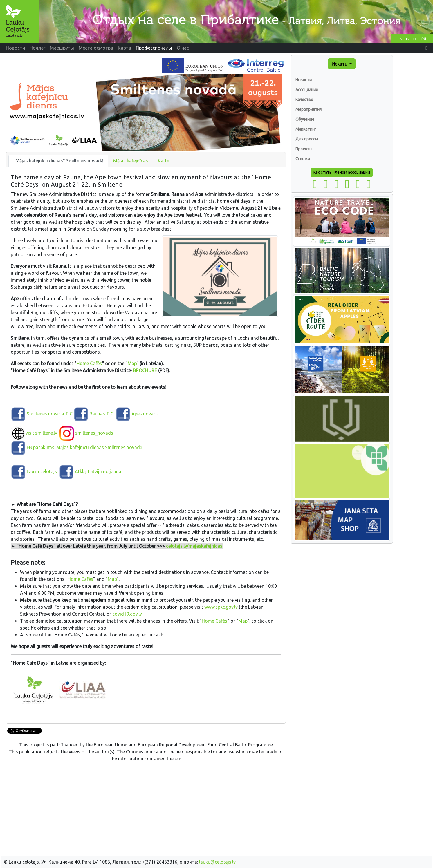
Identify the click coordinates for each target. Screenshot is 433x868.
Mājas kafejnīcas (131, 161)
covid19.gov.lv (127, 614)
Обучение (305, 119)
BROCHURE (145, 370)
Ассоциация (307, 90)
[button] (426, 48)
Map (132, 364)
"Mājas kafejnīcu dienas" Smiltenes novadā (58, 161)
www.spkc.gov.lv (221, 607)
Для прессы (307, 139)
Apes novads (137, 414)
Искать (340, 64)
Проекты (304, 149)
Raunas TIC (101, 414)
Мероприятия (308, 109)
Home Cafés (89, 364)
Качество (304, 100)
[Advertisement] (146, 812)
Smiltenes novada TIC (42, 414)
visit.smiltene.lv (34, 433)
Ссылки (303, 159)
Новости (304, 80)
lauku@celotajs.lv (217, 862)
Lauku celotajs (42, 471)
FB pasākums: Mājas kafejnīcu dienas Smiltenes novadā (77, 447)
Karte (164, 161)
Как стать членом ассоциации (342, 172)
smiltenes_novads (86, 433)
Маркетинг (306, 129)
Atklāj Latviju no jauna (98, 471)
